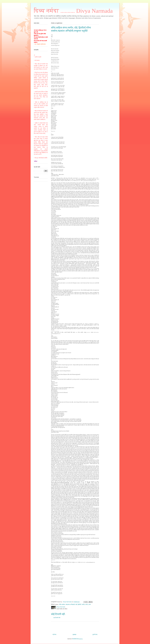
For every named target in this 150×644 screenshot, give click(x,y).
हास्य (90, 604)
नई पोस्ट (54, 634)
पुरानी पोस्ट (95, 634)
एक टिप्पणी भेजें (57, 618)
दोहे (76, 604)
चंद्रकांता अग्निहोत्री (70, 604)
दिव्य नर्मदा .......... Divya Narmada (73, 11)
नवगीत (83, 604)
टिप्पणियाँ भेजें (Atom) (78, 639)
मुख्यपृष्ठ (74, 634)
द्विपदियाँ (79, 604)
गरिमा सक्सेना (62, 604)
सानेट (87, 604)
